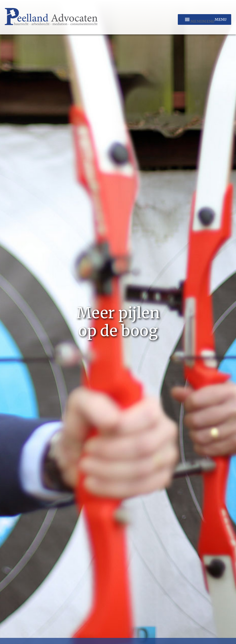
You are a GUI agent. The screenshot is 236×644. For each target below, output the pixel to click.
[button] (202, 21)
